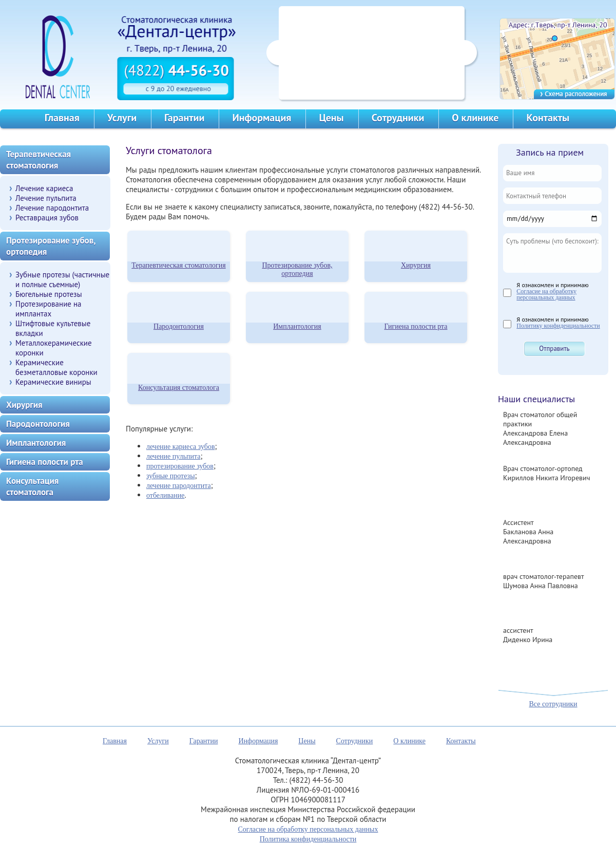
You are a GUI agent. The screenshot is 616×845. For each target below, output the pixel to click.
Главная (62, 118)
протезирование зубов (180, 466)
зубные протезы (171, 476)
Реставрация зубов (47, 218)
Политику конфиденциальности (558, 326)
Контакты (548, 118)
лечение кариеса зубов (181, 447)
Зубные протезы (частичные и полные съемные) (62, 279)
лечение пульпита (174, 456)
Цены (331, 118)
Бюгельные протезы (49, 294)
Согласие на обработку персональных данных (546, 294)
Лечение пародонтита (52, 208)
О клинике (475, 118)
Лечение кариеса (44, 188)
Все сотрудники (553, 704)
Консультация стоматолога (179, 388)
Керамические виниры (53, 382)
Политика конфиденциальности (308, 839)
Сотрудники (398, 118)
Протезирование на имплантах (49, 309)
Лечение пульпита (46, 198)
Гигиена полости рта (416, 326)
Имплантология (297, 326)
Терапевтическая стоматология (178, 265)
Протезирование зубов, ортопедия (297, 269)
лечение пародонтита (179, 486)
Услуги (122, 118)
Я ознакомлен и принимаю (552, 291)
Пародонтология (179, 326)
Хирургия (416, 265)
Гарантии (184, 118)
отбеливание (165, 495)
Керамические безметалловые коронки (56, 367)
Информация (262, 118)
